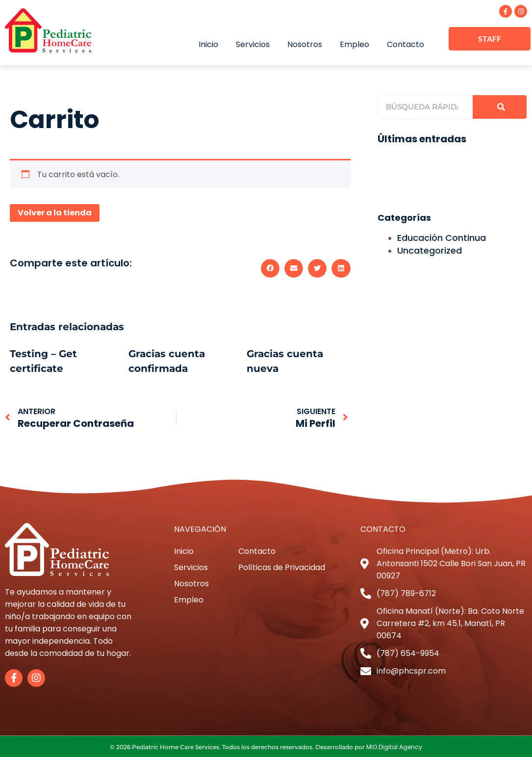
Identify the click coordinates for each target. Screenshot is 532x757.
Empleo (355, 43)
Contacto (405, 43)
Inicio (208, 43)
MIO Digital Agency (394, 746)
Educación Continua (442, 237)
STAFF (490, 38)
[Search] (500, 106)
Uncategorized (430, 249)
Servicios (253, 43)
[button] (270, 267)
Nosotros (305, 43)
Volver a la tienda (55, 212)
